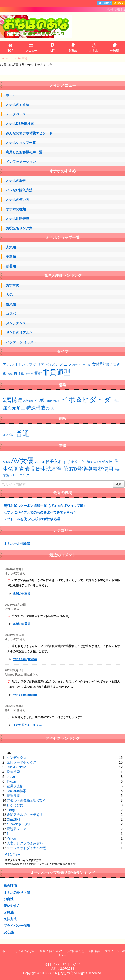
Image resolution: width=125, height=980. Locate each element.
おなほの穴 (65, 973)
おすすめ (13, 285)
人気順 (11, 247)
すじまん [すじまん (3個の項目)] (71, 461)
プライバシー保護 (17, 926)
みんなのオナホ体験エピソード (29, 133)
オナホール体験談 (17, 543)
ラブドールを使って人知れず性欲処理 (32, 519)
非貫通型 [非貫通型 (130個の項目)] (57, 372)
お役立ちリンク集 (19, 228)
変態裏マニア (17, 829)
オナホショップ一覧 (21, 143)
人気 (9, 295)
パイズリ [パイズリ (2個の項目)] (52, 365)
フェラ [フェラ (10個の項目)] (65, 364)
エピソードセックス (22, 762)
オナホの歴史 (16, 181)
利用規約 (95, 951)
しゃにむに (15, 805)
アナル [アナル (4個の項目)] (8, 365)
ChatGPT (14, 819)
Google (12, 810)
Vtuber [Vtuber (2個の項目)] (39, 462)
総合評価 (10, 886)
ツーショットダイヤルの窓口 (28, 848)
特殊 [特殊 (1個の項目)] (10, 374)
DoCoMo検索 (16, 791)
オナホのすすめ (18, 105)
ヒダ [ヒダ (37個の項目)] (104, 400)
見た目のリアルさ (19, 333)
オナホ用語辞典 (18, 219)
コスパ (11, 314)
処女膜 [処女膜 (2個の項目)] (107, 462)
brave (11, 777)
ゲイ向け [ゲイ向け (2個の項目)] (86, 462)
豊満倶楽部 (15, 786)
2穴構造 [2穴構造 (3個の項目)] (28, 401)
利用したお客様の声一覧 (24, 152)
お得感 (9, 912)
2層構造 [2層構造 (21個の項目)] (13, 400)
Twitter (12, 781)
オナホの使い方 (18, 200)
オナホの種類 (16, 209)
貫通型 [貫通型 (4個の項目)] (19, 374)
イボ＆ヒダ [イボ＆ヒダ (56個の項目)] (79, 399)
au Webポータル (19, 824)
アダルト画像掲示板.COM (26, 800)
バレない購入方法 (19, 190)
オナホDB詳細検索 (20, 124)
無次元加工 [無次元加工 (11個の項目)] (14, 408)
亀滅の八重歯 (22, 594)
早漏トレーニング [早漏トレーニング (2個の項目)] (16, 475)
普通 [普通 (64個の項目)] (23, 433)
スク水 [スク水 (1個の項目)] (97, 462)
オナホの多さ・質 (17, 892)
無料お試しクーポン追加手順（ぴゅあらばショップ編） (45, 506)
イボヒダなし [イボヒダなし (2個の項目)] (52, 401)
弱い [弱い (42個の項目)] (5, 435)
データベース (16, 114)
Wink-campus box (25, 659)
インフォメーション (21, 162)
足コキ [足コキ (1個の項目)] (29, 374)
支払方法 (10, 919)
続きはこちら (13, 854)
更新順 (11, 257)
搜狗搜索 (13, 772)
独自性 (9, 899)
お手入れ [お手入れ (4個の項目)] (54, 461)
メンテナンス (16, 323)
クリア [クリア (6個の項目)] (39, 364)
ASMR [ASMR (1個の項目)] (7, 462)
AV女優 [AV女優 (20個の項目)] (22, 460)
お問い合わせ (76, 951)
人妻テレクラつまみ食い (25, 843)
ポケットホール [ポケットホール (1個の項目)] (81, 365)
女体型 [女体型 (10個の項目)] (98, 364)
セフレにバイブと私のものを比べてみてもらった (40, 512)
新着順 (11, 266)
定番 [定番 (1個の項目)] (117, 470)
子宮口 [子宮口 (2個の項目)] (116, 401)
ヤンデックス (17, 758)
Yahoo (11, 838)
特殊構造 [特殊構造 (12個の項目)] (36, 408)
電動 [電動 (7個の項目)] (38, 373)
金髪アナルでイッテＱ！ (25, 815)
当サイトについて (51, 951)
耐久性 (11, 304)
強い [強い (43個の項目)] (12, 435)
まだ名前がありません (27, 725)
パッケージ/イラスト (21, 342)
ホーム (11, 95)
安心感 (9, 932)
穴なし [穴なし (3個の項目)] (51, 408)
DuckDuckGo (16, 767)
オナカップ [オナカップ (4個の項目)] (23, 365)
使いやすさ (12, 906)
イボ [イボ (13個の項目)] (39, 400)
